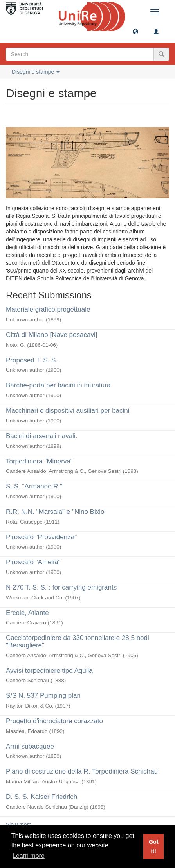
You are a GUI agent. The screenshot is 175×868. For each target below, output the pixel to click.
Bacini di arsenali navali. (41, 436)
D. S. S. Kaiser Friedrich (41, 797)
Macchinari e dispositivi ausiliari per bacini (68, 411)
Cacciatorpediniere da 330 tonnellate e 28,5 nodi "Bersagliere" (78, 642)
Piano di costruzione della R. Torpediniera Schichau (82, 771)
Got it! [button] (154, 847)
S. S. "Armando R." (34, 486)
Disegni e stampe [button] (36, 72)
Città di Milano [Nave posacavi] (51, 335)
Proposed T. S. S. (32, 360)
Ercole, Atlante (27, 613)
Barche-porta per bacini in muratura (58, 385)
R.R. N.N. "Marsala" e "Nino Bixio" (56, 512)
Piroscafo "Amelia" (33, 562)
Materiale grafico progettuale (48, 309)
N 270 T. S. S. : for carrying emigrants (61, 587)
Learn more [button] (29, 856)
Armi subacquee (30, 746)
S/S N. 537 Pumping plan (43, 696)
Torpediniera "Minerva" (39, 461)
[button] (135, 31)
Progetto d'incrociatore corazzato (54, 721)
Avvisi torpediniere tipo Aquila (49, 671)
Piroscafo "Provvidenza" (41, 537)
